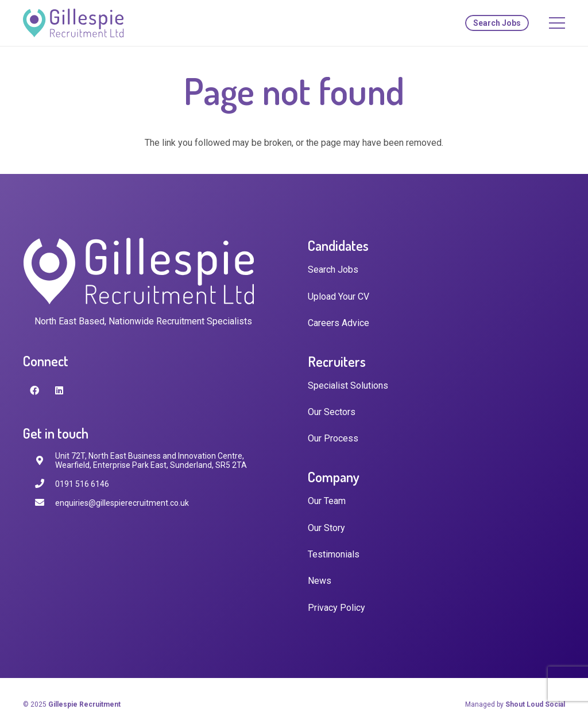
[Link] (73, 23)
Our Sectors (332, 412)
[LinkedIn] (59, 390)
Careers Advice (339, 323)
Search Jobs (333, 270)
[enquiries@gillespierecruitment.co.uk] (45, 503)
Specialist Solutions (348, 386)
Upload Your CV (339, 297)
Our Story (326, 528)
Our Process (333, 438)
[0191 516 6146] (45, 484)
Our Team (327, 501)
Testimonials (334, 554)
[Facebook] (34, 390)
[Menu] (557, 23)
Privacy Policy (336, 608)
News (320, 581)
